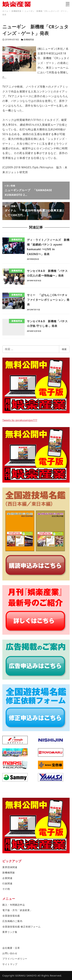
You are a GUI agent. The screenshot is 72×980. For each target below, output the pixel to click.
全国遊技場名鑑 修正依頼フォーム (21, 927)
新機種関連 (29, 40)
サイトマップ (10, 964)
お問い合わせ (10, 953)
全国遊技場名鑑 (11, 916)
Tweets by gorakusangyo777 (20, 420)
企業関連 (7, 878)
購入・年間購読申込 (14, 905)
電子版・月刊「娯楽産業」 (17, 910)
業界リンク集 (10, 932)
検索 (64, 349)
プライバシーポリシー (15, 959)
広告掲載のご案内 (12, 921)
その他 (6, 889)
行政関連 (7, 883)
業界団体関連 (10, 867)
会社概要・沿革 (11, 948)
